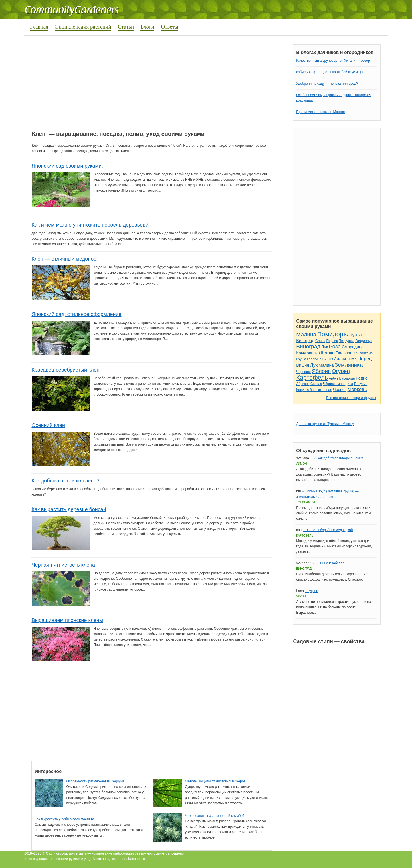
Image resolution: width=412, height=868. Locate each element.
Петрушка (347, 341)
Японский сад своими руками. (67, 166)
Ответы (169, 27)
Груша (301, 359)
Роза (335, 346)
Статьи (126, 27)
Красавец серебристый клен (65, 370)
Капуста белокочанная (314, 390)
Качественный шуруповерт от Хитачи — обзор (333, 61)
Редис (362, 378)
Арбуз (333, 378)
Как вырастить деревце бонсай (69, 509)
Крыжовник (307, 353)
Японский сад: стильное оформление (76, 314)
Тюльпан (344, 353)
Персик (332, 341)
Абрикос (303, 384)
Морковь (357, 389)
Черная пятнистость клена (63, 565)
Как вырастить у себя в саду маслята (64, 819)
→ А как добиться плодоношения (336, 458)
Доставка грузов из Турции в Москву (325, 424)
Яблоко (327, 353)
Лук (325, 347)
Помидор (330, 334)
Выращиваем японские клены (67, 620)
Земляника (349, 365)
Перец (365, 359)
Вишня (328, 359)
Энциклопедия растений (83, 27)
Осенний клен (48, 425)
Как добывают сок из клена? (65, 481)
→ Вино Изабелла (330, 563)
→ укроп (311, 591)
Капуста (353, 335)
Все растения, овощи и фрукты (351, 398)
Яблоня (321, 371)
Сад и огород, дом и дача (66, 853)
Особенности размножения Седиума (95, 781)
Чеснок (340, 390)
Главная (39, 27)
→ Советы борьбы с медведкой (328, 530)
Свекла (316, 384)
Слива (320, 341)
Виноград (305, 341)
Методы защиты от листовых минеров (215, 781)
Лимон (301, 464)
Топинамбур (306, 502)
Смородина (353, 347)
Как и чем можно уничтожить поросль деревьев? (90, 225)
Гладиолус (364, 341)
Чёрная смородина (338, 384)
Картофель (312, 377)
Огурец (341, 371)
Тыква (352, 359)
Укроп (301, 596)
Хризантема (363, 353)
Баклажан (347, 378)
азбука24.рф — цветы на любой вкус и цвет (331, 72)
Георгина (314, 359)
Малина (306, 334)
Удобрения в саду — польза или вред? (327, 84)
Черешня (303, 372)
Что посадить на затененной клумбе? (215, 816)
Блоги (147, 27)
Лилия (340, 359)
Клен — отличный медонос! (65, 259)
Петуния (361, 384)
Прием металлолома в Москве (320, 112)
